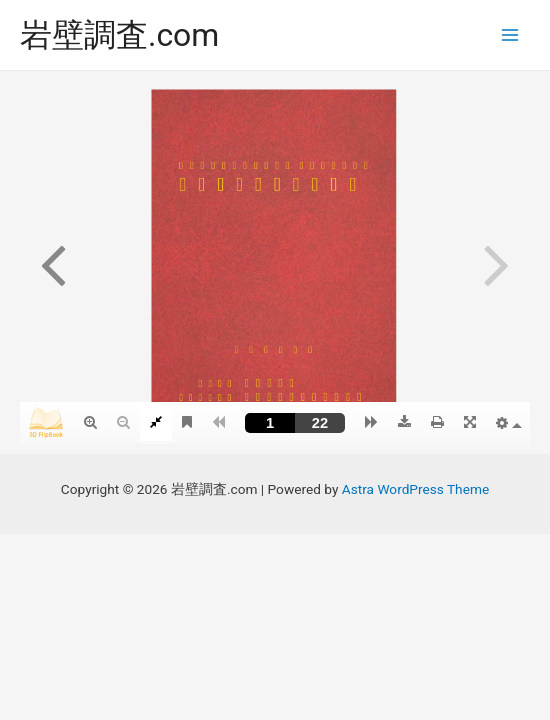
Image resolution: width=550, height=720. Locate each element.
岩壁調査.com (119, 35)
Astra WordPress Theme (415, 489)
